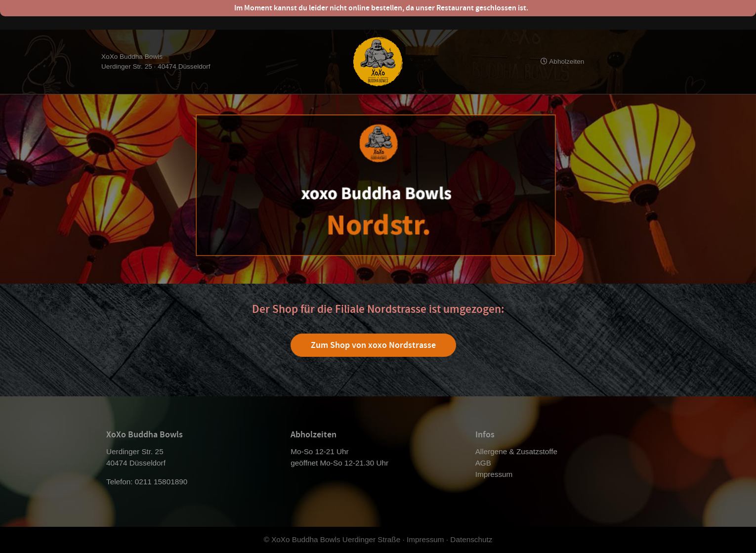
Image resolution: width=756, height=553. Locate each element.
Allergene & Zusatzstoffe (516, 451)
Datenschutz (471, 539)
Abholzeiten (562, 62)
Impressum (494, 474)
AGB (483, 463)
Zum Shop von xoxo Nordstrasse (373, 345)
